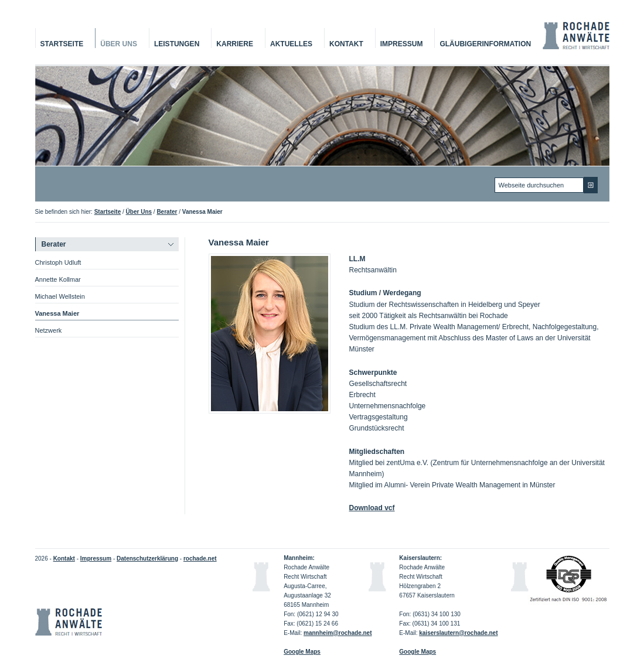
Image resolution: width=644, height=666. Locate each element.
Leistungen (177, 44)
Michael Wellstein (60, 296)
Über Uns (119, 44)
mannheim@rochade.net (338, 633)
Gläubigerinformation (485, 44)
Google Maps (418, 652)
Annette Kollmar (58, 279)
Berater (167, 212)
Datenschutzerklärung (147, 559)
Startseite (62, 44)
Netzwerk (49, 330)
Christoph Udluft (58, 262)
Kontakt (346, 44)
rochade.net (200, 559)
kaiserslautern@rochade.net (458, 633)
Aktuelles (291, 44)
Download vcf (372, 508)
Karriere (235, 44)
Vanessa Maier (57, 313)
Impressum (402, 44)
